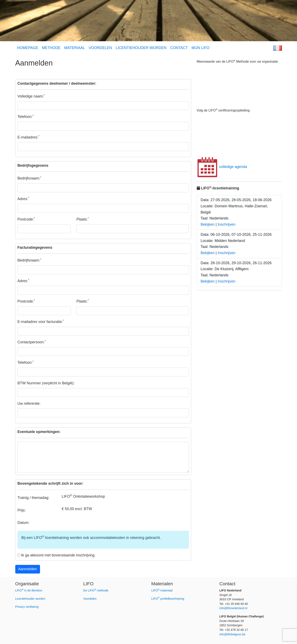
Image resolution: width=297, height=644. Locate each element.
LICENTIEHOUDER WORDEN (141, 48)
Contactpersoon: (32, 342)
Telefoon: (26, 117)
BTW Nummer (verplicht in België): (46, 383)
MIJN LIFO (201, 48)
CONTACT (179, 48)
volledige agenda (222, 167)
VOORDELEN (100, 48)
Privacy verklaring (27, 607)
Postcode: (26, 219)
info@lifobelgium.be (233, 634)
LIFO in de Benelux (29, 590)
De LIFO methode (96, 590)
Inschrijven (226, 224)
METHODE (51, 48)
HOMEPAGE (28, 48)
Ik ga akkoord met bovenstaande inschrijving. (57, 555)
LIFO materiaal (162, 590)
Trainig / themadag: (33, 498)
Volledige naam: (31, 96)
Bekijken (208, 224)
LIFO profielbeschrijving (168, 599)
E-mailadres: (28, 137)
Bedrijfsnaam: (29, 178)
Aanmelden (28, 569)
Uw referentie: (29, 404)
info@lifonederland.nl (233, 608)
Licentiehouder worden (30, 599)
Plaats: (82, 219)
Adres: (23, 199)
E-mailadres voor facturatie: (41, 321)
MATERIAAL (75, 48)
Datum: (24, 523)
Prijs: (22, 510)
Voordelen (90, 599)
